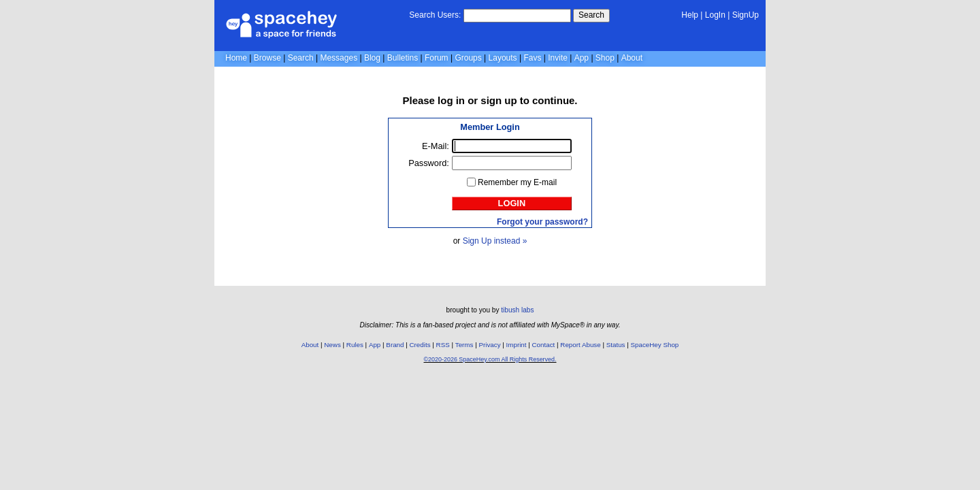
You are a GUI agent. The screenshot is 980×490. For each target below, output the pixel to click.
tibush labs (517, 310)
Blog (372, 58)
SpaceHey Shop (655, 345)
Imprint (517, 345)
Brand (395, 345)
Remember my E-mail (517, 182)
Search (591, 15)
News (332, 345)
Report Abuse (580, 345)
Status (616, 345)
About (632, 58)
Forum (437, 58)
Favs (532, 58)
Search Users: (435, 15)
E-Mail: (436, 146)
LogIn (715, 15)
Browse (267, 58)
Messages (339, 58)
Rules (355, 345)
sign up (499, 100)
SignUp (746, 15)
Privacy (489, 345)
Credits (420, 345)
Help (690, 15)
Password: (429, 163)
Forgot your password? (542, 222)
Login (512, 203)
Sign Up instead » (495, 241)
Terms (464, 345)
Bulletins (403, 58)
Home (236, 58)
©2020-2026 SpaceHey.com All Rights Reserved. (490, 359)
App (582, 58)
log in (451, 100)
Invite (558, 58)
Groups (468, 58)
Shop (605, 58)
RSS (443, 345)
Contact (544, 345)
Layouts (503, 58)
